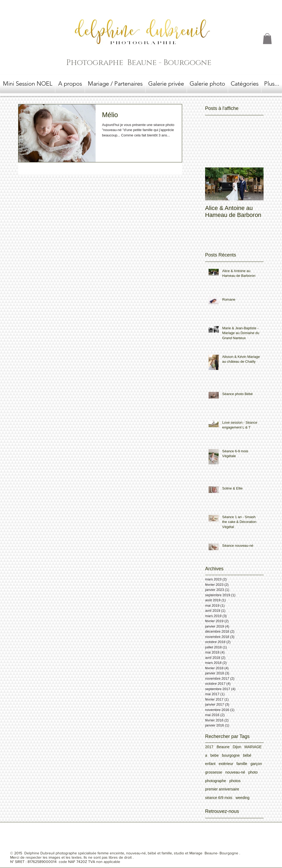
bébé (247, 755)
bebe (215, 755)
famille (242, 764)
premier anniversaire (222, 789)
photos (235, 781)
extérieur (226, 764)
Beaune (223, 747)
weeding (242, 798)
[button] (267, 39)
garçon (256, 764)
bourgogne (231, 755)
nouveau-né (235, 772)
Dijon (237, 747)
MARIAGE (253, 747)
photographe (216, 781)
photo (253, 772)
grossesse (214, 772)
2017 (209, 747)
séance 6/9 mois (219, 798)
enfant (210, 764)
